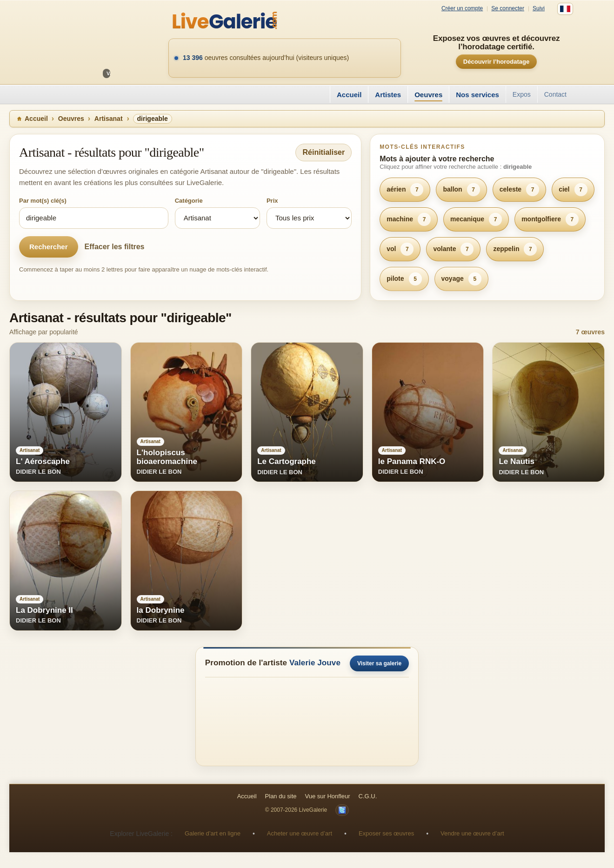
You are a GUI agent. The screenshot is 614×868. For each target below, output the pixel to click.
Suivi (539, 9)
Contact (555, 94)
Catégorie (189, 201)
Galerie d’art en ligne (213, 833)
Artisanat (109, 119)
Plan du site (281, 796)
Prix (272, 201)
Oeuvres (428, 95)
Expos (522, 94)
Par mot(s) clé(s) (43, 201)
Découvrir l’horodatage (496, 62)
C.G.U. (368, 796)
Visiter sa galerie (379, 663)
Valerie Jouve (315, 663)
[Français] (565, 9)
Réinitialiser (324, 152)
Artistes (388, 95)
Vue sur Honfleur (328, 796)
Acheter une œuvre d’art (300, 833)
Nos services (477, 95)
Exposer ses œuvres (386, 833)
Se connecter (508, 9)
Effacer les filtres (115, 247)
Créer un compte (462, 9)
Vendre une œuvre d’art (472, 833)
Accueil (349, 95)
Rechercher (49, 247)
